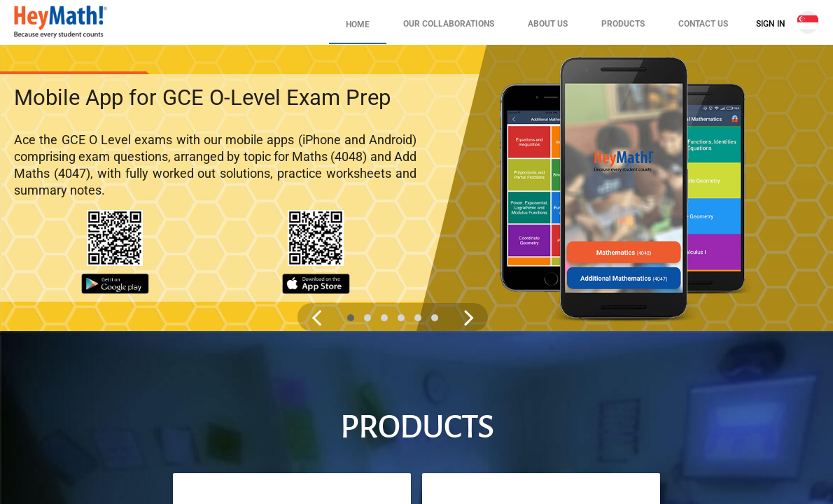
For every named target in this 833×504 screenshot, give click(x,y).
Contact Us (703, 24)
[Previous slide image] (316, 317)
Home (358, 24)
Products (623, 24)
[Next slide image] (469, 317)
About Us (548, 24)
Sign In (771, 24)
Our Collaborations (449, 24)
